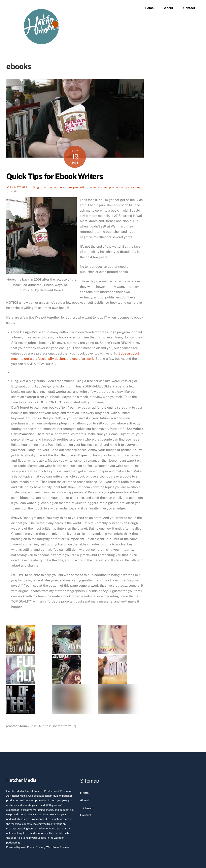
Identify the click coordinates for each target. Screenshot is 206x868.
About (169, 8)
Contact (189, 8)
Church (88, 809)
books (93, 188)
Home (149, 8)
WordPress (27, 848)
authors (59, 188)
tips (127, 188)
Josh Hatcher (17, 188)
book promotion (76, 188)
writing (136, 188)
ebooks (103, 188)
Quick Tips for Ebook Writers (55, 177)
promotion (116, 188)
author (48, 188)
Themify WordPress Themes (53, 848)
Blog (36, 188)
